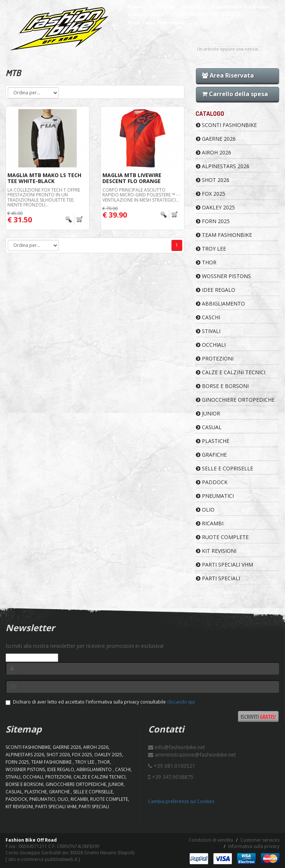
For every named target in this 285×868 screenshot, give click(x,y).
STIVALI (208, 331)
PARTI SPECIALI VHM (225, 564)
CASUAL (209, 427)
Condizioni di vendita (211, 840)
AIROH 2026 (214, 152)
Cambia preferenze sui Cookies (181, 801)
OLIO (205, 510)
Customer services (260, 840)
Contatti (193, 6)
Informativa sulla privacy (254, 846)
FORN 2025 (213, 221)
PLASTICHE (213, 441)
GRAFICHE (211, 455)
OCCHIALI (211, 345)
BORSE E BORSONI (222, 386)
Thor (206, 262)
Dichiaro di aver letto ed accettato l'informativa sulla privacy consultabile (100, 702)
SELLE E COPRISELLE (225, 468)
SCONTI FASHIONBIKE (226, 125)
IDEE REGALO (216, 290)
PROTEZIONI (215, 358)
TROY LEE (211, 249)
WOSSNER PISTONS (223, 276)
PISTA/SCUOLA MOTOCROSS (207, 14)
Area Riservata (228, 75)
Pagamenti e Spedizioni (240, 6)
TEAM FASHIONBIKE (224, 235)
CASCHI (208, 317)
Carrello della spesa (235, 94)
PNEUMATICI (215, 496)
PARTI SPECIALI (218, 578)
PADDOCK (212, 482)
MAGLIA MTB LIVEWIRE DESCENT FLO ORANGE (132, 178)
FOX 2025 (211, 194)
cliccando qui (181, 702)
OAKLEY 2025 (215, 207)
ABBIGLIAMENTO (220, 304)
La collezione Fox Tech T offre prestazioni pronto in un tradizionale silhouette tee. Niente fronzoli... (44, 197)
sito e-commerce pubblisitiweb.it (43, 859)
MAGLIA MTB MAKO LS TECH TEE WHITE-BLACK (44, 178)
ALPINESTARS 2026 (223, 166)
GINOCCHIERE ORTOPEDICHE (235, 400)
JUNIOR (208, 413)
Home (135, 6)
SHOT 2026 (213, 180)
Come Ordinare (146, 14)
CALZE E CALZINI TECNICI (231, 372)
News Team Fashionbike (157, 22)
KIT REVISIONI (216, 551)
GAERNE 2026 (216, 139)
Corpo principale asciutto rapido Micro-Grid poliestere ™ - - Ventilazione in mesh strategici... (141, 195)
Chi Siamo (162, 6)
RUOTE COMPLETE (222, 537)
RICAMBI (210, 523)
